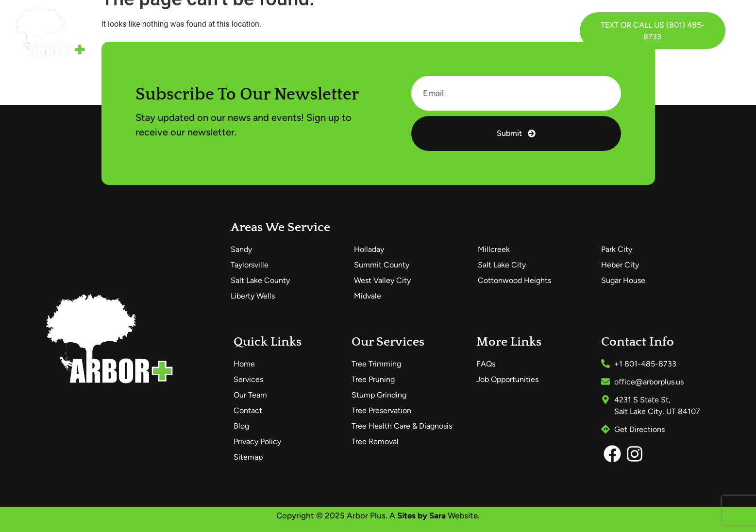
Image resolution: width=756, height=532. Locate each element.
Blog (409, 31)
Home (210, 31)
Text (610, 25)
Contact (452, 31)
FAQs (371, 31)
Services (264, 31)
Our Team (324, 31)
